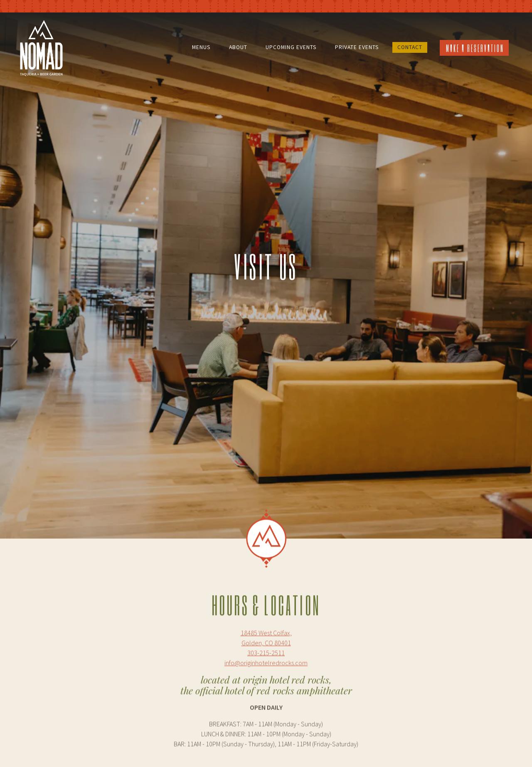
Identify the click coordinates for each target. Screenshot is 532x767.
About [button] (238, 47)
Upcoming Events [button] (291, 47)
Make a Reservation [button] (475, 48)
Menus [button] (201, 47)
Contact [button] (410, 47)
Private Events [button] (357, 47)
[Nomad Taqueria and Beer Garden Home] (41, 47)
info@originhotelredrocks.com (288, 743)
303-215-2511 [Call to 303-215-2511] (266, 626)
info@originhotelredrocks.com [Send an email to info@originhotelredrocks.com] (266, 636)
